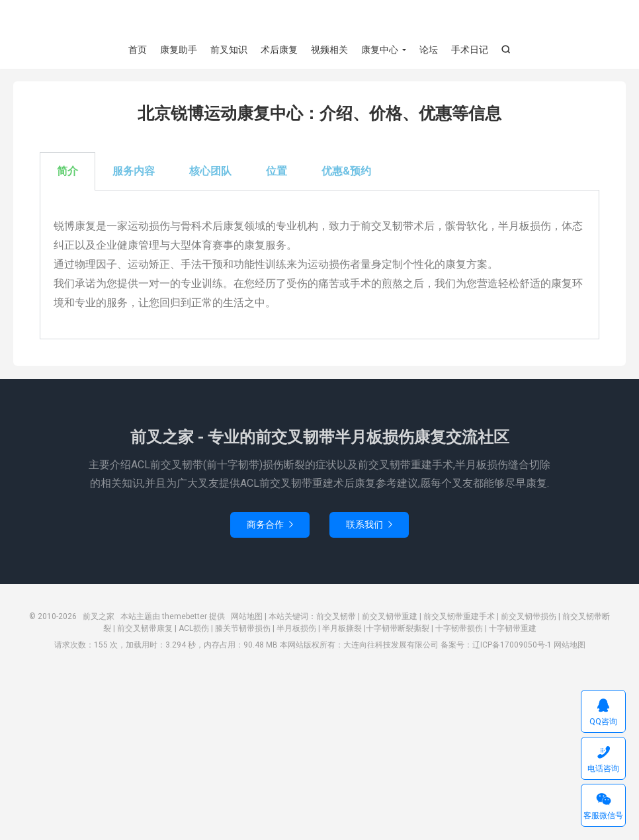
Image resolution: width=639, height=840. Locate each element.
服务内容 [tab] (134, 172)
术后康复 (279, 50)
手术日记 (470, 50)
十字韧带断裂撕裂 (398, 629)
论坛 (429, 50)
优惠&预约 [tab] (346, 172)
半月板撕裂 (342, 629)
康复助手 (179, 50)
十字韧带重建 (513, 629)
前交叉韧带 (336, 617)
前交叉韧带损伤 (529, 617)
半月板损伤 (296, 629)
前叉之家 (319, 21)
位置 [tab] (277, 172)
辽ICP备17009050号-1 (512, 646)
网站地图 (247, 617)
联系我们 (369, 525)
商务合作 (270, 525)
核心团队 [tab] (210, 172)
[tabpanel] (319, 266)
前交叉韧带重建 (390, 617)
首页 (138, 50)
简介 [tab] (67, 172)
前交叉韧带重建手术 (459, 617)
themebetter (185, 617)
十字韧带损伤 (459, 629)
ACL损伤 (194, 629)
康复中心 (380, 50)
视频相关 (329, 50)
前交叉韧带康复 (145, 629)
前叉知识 (229, 50)
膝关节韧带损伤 (243, 629)
